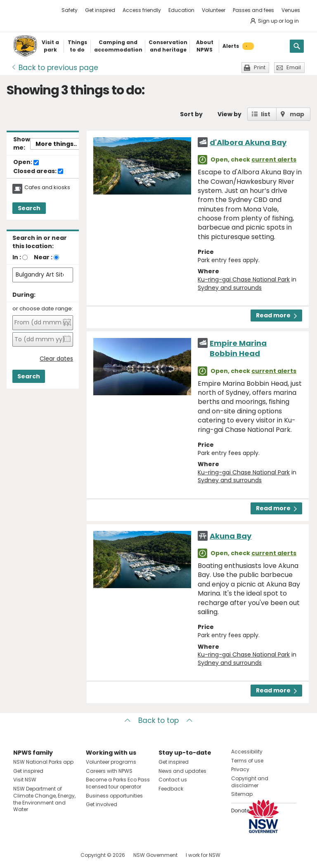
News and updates (182, 771)
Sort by (191, 114)
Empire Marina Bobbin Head (238, 348)
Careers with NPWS (109, 771)
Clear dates (56, 359)
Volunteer (214, 10)
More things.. (56, 144)
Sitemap (242, 794)
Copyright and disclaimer (250, 782)
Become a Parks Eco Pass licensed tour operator (118, 783)
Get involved (102, 804)
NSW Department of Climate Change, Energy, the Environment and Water (44, 799)
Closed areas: (38, 171)
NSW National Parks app (43, 762)
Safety (70, 10)
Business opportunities (114, 796)
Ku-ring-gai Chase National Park (244, 279)
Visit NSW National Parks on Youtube (56, 855)
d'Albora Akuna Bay (248, 142)
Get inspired (100, 10)
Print (260, 67)
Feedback (171, 789)
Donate (240, 811)
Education (181, 10)
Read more (276, 315)
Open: (26, 162)
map (297, 114)
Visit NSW (25, 780)
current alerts (274, 160)
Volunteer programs (111, 762)
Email (294, 67)
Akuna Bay (231, 536)
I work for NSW (203, 855)
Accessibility (247, 752)
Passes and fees (253, 10)
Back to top (158, 720)
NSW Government (155, 855)
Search (29, 208)
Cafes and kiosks (47, 188)
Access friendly (142, 10)
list (266, 114)
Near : (43, 257)
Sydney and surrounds (230, 288)
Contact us (173, 780)
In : (17, 257)
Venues (291, 10)
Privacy (240, 769)
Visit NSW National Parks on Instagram (39, 855)
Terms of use (247, 761)
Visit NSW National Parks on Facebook (21, 855)
